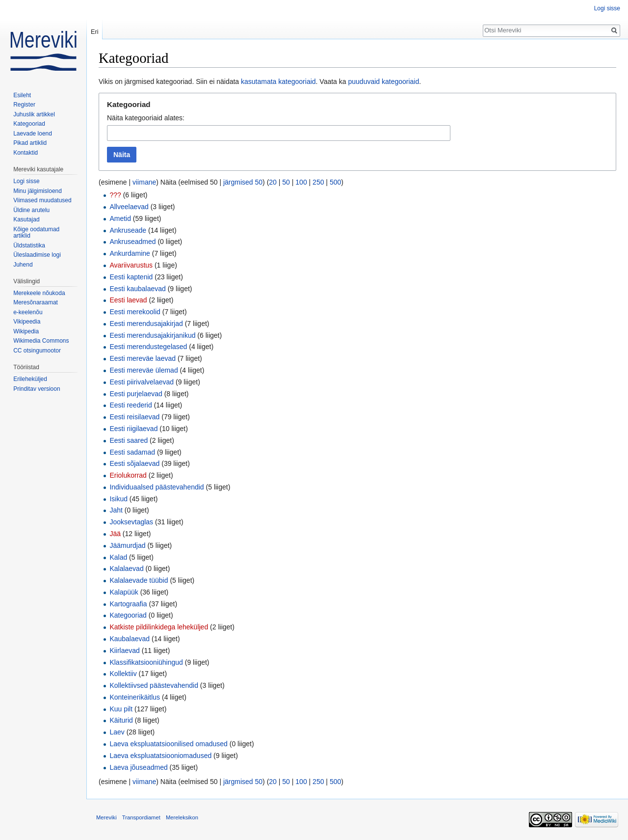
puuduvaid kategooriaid (383, 81)
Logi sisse (607, 8)
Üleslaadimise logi (37, 255)
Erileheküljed (30, 379)
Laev (117, 732)
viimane (144, 182)
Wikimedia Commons (41, 341)
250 (318, 182)
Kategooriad (128, 615)
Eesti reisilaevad (134, 417)
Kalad (118, 557)
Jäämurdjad (127, 545)
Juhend (23, 265)
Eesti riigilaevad (133, 429)
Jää (115, 534)
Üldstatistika (29, 245)
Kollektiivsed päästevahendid (154, 685)
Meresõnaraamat (36, 302)
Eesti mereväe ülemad (144, 370)
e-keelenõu (28, 312)
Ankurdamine (130, 253)
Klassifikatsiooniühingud (146, 662)
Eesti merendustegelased (148, 347)
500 (335, 182)
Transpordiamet (141, 817)
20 (273, 182)
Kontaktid (26, 153)
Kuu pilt (121, 709)
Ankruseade (128, 230)
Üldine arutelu (31, 210)
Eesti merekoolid (135, 312)
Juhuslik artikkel (34, 114)
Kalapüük (124, 592)
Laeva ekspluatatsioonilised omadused (169, 744)
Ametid (120, 218)
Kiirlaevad (124, 650)
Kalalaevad (126, 569)
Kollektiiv (123, 674)
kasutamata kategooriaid (278, 81)
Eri (95, 32)
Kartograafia (128, 604)
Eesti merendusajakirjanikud (152, 335)
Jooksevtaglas (131, 522)
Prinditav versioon (37, 389)
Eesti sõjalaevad (134, 463)
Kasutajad (26, 219)
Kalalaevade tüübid (139, 580)
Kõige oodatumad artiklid (36, 233)
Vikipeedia (27, 322)
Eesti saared (129, 440)
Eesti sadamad (132, 452)
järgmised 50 (243, 182)
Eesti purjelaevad (136, 394)
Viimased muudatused (42, 200)
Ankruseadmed (132, 242)
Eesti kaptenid (131, 277)
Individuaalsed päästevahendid (157, 487)
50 (286, 182)
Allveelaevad (129, 207)
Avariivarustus (131, 265)
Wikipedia (26, 331)
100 (301, 182)
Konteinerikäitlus (135, 697)
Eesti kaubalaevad (137, 289)
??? (115, 195)
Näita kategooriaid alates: (146, 118)
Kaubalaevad (130, 639)
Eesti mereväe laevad (143, 358)
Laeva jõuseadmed (138, 767)
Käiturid (121, 720)
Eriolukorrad (128, 475)
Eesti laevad (128, 300)
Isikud (118, 499)
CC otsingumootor (37, 351)
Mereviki (106, 817)
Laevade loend (33, 134)
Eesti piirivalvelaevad (142, 382)
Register (24, 105)
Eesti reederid (131, 405)
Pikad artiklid (30, 143)
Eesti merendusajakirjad (146, 324)
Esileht (22, 95)
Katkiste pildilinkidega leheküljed (159, 627)
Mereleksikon (182, 817)
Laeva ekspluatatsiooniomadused (160, 756)
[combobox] (279, 133)
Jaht (116, 510)
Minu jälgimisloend (38, 191)
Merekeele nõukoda (39, 293)
